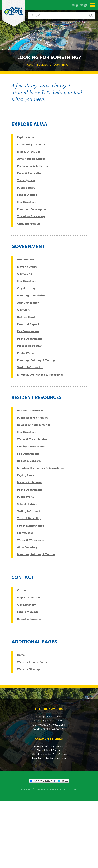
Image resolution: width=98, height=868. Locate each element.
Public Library (26, 188)
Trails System (26, 180)
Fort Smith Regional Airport (49, 758)
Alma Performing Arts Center (49, 755)
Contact (23, 590)
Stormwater (25, 533)
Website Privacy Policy (32, 662)
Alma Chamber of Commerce (49, 747)
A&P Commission (28, 303)
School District (27, 195)
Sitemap (26, 789)
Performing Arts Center (33, 166)
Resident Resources (30, 411)
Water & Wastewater (31, 540)
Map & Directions (29, 152)
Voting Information (30, 367)
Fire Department (28, 331)
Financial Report (28, 324)
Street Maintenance (30, 526)
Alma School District (49, 751)
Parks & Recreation (30, 173)
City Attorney (26, 288)
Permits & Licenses (30, 482)
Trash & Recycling (29, 518)
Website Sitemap (28, 669)
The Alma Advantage (31, 216)
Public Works (26, 353)
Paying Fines (25, 475)
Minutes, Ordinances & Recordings (40, 375)
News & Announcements (34, 425)
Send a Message (28, 612)
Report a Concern (29, 461)
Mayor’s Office (27, 267)
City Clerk (24, 310)
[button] (91, 15)
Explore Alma (26, 137)
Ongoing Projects (29, 224)
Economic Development (33, 209)
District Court (26, 317)
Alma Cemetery (27, 547)
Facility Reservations (31, 447)
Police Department (30, 339)
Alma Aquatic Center (31, 159)
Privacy (40, 789)
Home (21, 655)
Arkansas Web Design (64, 789)
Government (26, 260)
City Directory (26, 202)
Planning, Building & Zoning (36, 360)
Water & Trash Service (32, 439)
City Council (25, 274)
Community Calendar (31, 145)
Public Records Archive (32, 418)
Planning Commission (31, 296)
